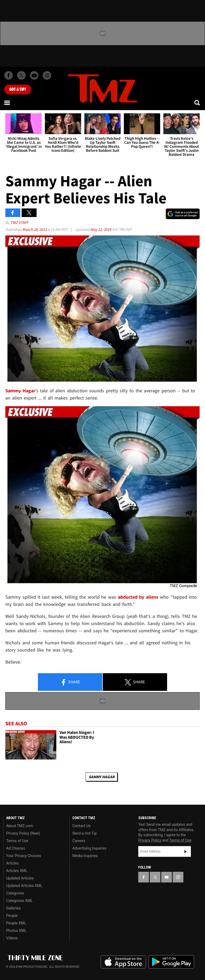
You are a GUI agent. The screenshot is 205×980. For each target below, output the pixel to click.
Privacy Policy (150, 840)
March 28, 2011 (35, 229)
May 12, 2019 (101, 229)
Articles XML (17, 871)
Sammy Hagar (102, 777)
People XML (16, 923)
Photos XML (16, 931)
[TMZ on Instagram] (47, 75)
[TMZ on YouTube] (167, 877)
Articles (13, 863)
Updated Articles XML (24, 886)
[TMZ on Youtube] (34, 75)
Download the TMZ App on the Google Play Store (171, 962)
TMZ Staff (19, 222)
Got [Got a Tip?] (18, 90)
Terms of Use (17, 841)
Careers (79, 841)
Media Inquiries (85, 856)
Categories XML (19, 901)
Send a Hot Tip (84, 833)
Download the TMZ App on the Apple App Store (123, 962)
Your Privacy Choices (24, 856)
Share (70, 682)
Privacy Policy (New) (23, 833)
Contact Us (82, 826)
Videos (12, 938)
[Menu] (7, 103)
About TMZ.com (20, 826)
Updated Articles (20, 878)
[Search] (198, 103)
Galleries (13, 908)
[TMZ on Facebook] (9, 75)
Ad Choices (16, 848)
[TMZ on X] (21, 75)
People (12, 916)
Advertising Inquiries (89, 848)
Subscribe (186, 851)
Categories (15, 893)
